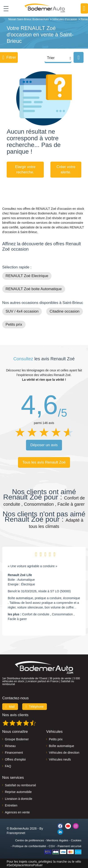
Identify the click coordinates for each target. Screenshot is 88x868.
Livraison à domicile (19, 799)
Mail (10, 707)
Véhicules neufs (60, 759)
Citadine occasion (64, 311)
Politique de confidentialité (29, 846)
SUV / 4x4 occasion (22, 311)
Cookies (76, 840)
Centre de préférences (29, 840)
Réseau (10, 746)
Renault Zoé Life (20, 575)
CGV (52, 846)
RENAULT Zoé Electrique (27, 276)
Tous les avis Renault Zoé (44, 462)
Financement (14, 753)
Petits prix (14, 324)
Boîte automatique (62, 746)
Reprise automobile (18, 792)
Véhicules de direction (64, 753)
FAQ (8, 766)
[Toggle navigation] (4, 8)
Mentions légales (58, 840)
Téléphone (35, 707)
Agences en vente (17, 812)
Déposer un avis (44, 445)
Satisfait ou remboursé (20, 785)
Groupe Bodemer (17, 739)
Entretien (11, 805)
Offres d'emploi (15, 759)
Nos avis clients (15, 715)
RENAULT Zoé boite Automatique (34, 289)
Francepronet (16, 833)
